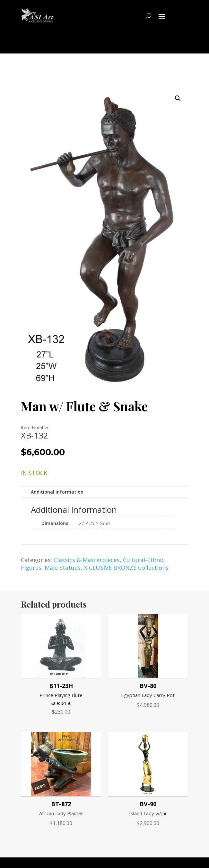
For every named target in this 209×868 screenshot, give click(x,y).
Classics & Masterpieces (87, 560)
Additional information (57, 492)
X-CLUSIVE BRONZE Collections (126, 568)
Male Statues (63, 568)
